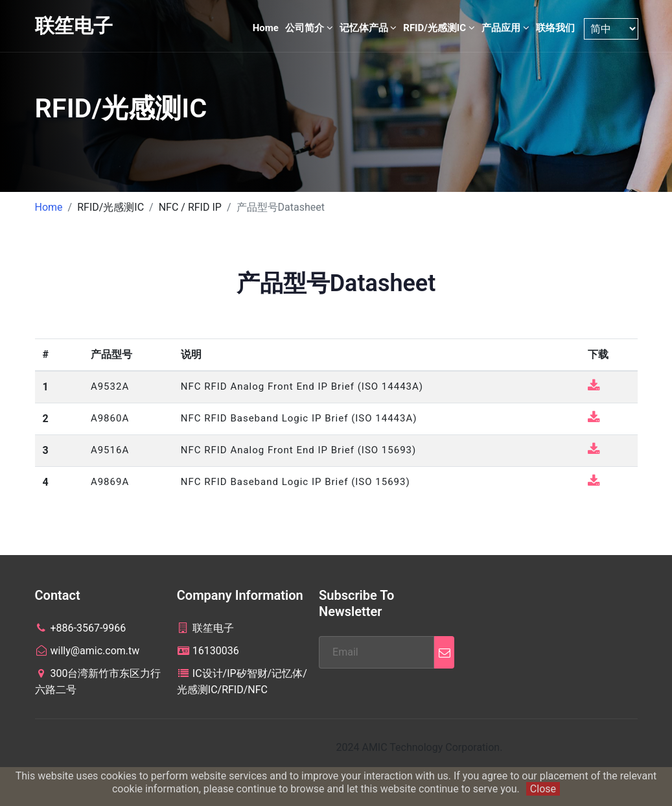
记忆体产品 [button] (368, 28)
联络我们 (555, 28)
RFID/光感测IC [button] (439, 28)
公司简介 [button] (309, 28)
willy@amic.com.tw (87, 651)
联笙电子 (74, 26)
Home (266, 28)
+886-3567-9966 (81, 628)
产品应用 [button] (505, 28)
